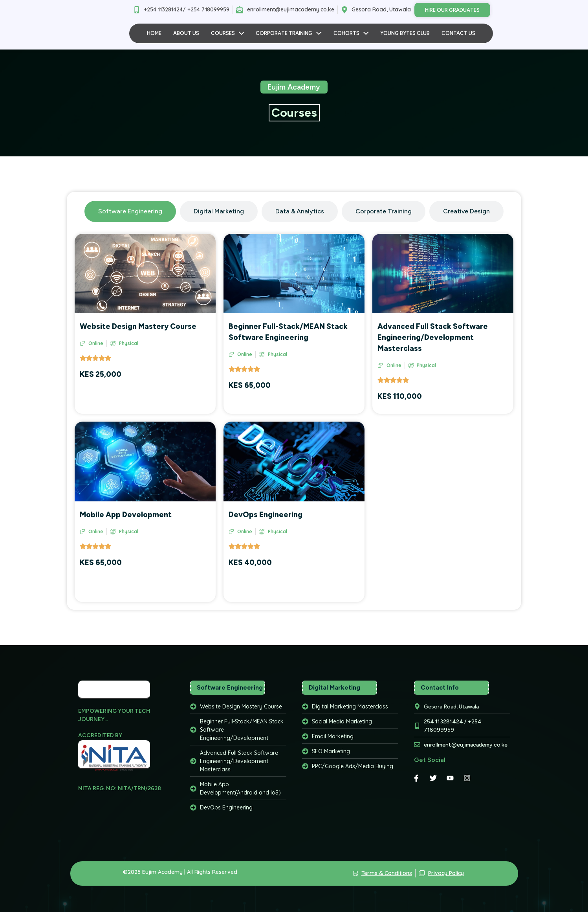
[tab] (130, 211)
